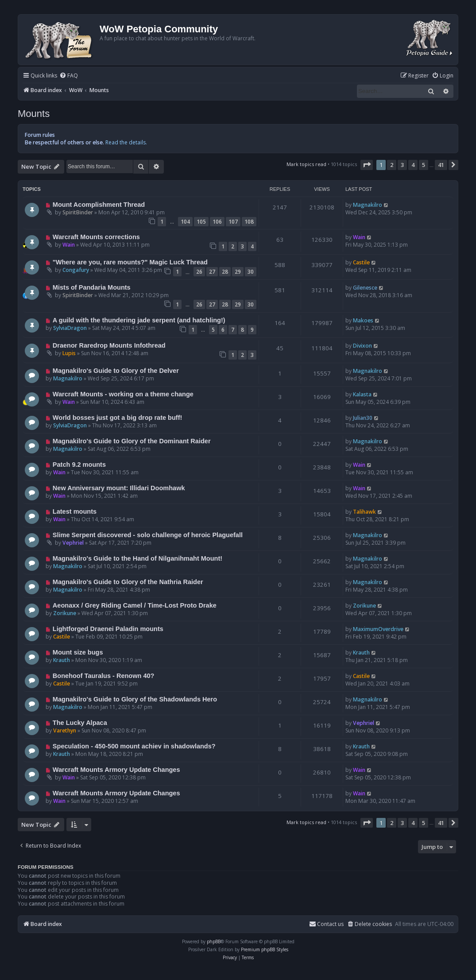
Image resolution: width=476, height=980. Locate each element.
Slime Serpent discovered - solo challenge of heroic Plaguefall (148, 535)
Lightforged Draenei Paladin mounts (108, 629)
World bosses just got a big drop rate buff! (117, 418)
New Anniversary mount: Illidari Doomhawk (119, 488)
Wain (69, 245)
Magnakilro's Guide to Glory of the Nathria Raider (128, 582)
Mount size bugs (78, 652)
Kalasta (362, 394)
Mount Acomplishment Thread (99, 205)
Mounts (34, 114)
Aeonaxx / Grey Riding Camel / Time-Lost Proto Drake (135, 605)
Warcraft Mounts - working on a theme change (123, 394)
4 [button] (413, 165)
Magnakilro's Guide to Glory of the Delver (116, 371)
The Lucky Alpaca (80, 723)
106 (217, 222)
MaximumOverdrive (378, 629)
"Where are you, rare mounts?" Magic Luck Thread (130, 262)
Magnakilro (368, 205)
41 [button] (441, 165)
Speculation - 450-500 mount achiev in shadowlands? (134, 746)
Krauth (62, 660)
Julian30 (363, 418)
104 (185, 222)
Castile (361, 262)
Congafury (76, 270)
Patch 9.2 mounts (79, 465)
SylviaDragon (70, 328)
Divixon (362, 346)
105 (201, 222)
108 (249, 222)
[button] (367, 165)
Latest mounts (75, 511)
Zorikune (65, 613)
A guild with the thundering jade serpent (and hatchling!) (139, 320)
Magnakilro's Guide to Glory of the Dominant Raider (132, 441)
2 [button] (392, 165)
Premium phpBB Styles (265, 949)
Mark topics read (306, 164)
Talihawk (364, 512)
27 (212, 272)
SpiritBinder (78, 212)
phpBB (214, 941)
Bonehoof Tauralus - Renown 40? (104, 676)
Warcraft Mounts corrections (96, 237)
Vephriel (73, 543)
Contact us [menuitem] (326, 924)
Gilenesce (365, 288)
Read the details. (126, 142)
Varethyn (65, 730)
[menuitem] (69, 76)
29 (238, 272)
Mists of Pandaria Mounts (92, 287)
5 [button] (424, 165)
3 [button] (402, 165)
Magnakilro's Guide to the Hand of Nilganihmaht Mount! (137, 558)
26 (199, 272)
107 (233, 222)
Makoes (363, 320)
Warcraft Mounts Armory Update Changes (116, 770)
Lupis (69, 353)
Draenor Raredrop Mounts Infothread (109, 345)
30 (251, 272)
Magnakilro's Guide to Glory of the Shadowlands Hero (135, 699)
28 (225, 272)
